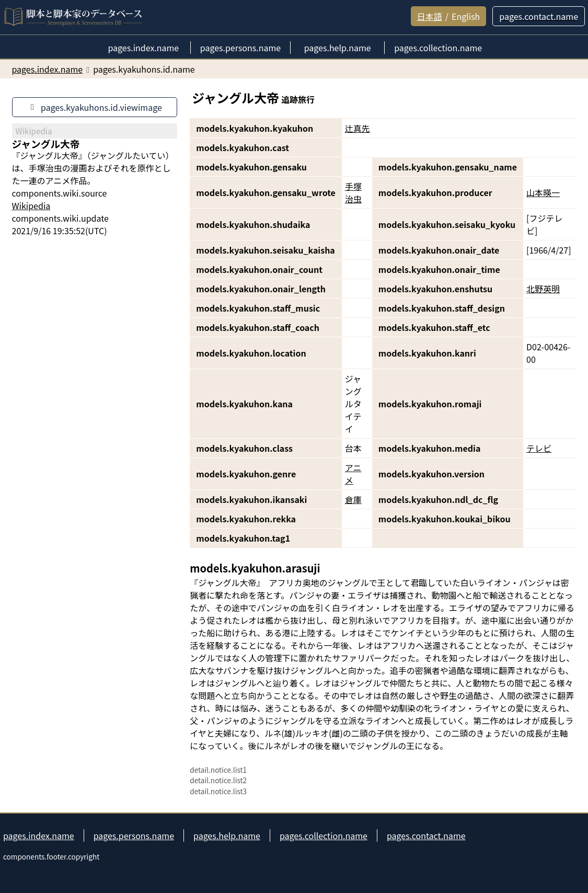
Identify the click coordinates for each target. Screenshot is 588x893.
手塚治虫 (353, 192)
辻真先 (358, 128)
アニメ (353, 474)
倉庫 (353, 499)
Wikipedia (31, 205)
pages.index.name (39, 835)
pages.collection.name (324, 835)
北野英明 (543, 289)
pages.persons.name (134, 835)
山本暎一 (543, 192)
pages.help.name (227, 835)
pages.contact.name (426, 835)
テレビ (539, 448)
